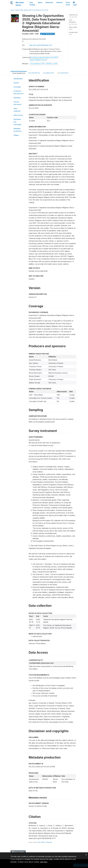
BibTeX (43, 842)
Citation (16, 135)
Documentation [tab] (49, 73)
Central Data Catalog (22, 10)
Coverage (17, 87)
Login (75, 4)
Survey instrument (17, 103)
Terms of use (68, 4)
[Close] (86, 854)
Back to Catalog (18, 852)
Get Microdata (47, 34)
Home (12, 10)
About (40, 3)
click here (44, 862)
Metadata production (18, 130)
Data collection (17, 110)
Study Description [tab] (19, 73)
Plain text (49, 842)
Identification (18, 79)
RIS (39, 842)
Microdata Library (20, 4)
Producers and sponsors (19, 92)
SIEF (30, 10)
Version (16, 83)
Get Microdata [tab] (63, 73)
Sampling (17, 98)
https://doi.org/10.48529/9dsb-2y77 (41, 45)
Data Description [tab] (34, 73)
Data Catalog (32, 4)
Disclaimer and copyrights (17, 122)
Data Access (18, 115)
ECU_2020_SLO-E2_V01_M (40, 10)
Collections (49, 3)
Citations (59, 3)
